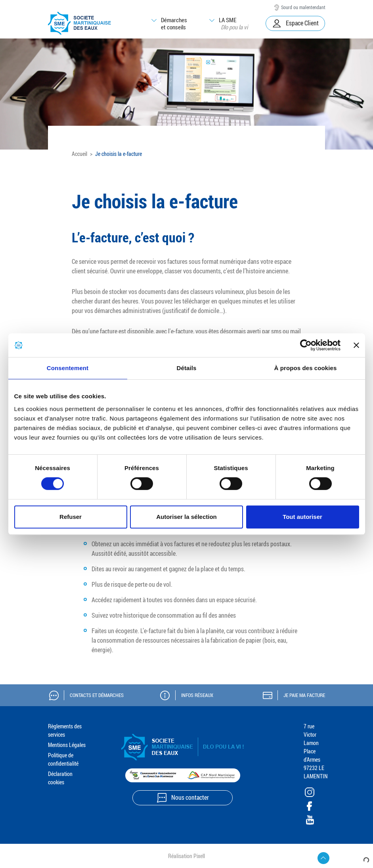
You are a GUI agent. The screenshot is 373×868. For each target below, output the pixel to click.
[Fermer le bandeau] (356, 345)
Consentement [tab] (68, 368)
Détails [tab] (187, 368)
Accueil (79, 154)
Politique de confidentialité (63, 759)
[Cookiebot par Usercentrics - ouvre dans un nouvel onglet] (306, 345)
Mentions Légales (67, 745)
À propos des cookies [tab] (306, 368)
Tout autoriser (302, 517)
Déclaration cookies (60, 778)
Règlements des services (65, 730)
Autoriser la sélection (186, 517)
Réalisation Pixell (186, 856)
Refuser (71, 517)
